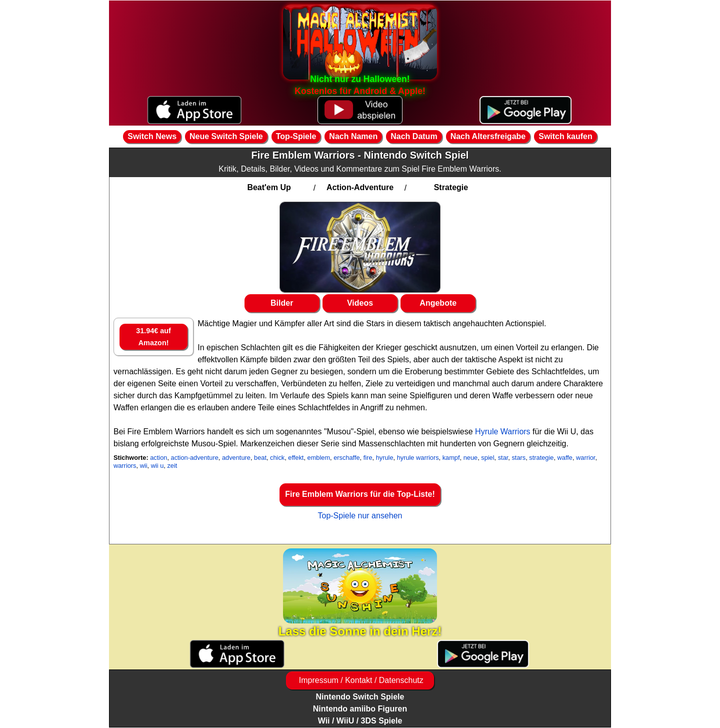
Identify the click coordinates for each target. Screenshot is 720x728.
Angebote (438, 303)
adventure (236, 458)
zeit (172, 466)
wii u (157, 466)
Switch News (152, 136)
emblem (319, 458)
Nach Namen (353, 136)
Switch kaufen (565, 136)
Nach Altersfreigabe (488, 136)
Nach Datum (414, 136)
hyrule (385, 458)
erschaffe (346, 458)
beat (260, 458)
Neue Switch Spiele (226, 136)
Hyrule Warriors (503, 432)
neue (470, 458)
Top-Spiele (296, 136)
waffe (565, 458)
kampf (451, 458)
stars (518, 458)
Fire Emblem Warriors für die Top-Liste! (360, 494)
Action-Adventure (360, 187)
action (158, 458)
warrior (585, 458)
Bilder (282, 303)
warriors (125, 466)
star (503, 458)
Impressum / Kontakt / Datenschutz (360, 680)
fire (368, 458)
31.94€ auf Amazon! (153, 337)
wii (144, 466)
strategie (541, 458)
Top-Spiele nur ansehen (360, 516)
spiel (487, 458)
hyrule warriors (418, 458)
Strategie (451, 187)
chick (277, 458)
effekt (296, 458)
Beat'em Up (269, 187)
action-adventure (195, 458)
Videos (360, 303)
